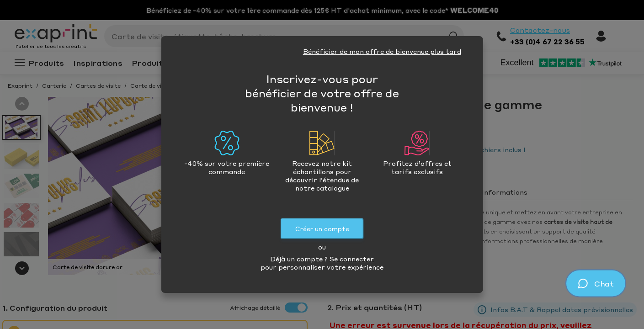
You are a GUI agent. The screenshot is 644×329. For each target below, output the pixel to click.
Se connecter (352, 259)
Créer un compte (322, 229)
